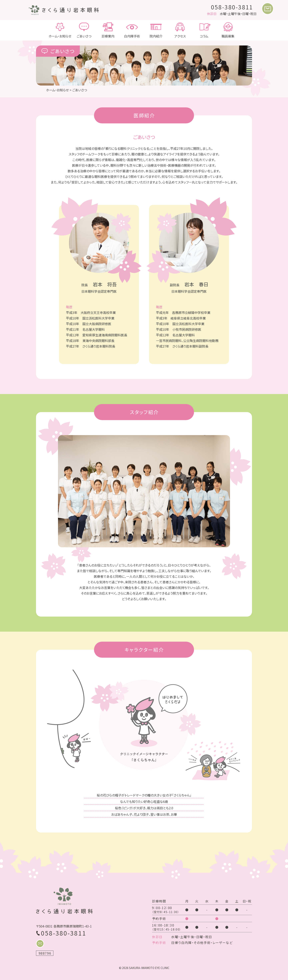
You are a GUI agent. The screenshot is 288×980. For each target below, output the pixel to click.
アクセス (180, 30)
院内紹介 (156, 30)
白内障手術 (132, 30)
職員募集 (228, 30)
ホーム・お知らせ (60, 30)
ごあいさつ (84, 30)
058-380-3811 (232, 7)
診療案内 (108, 30)
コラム (204, 30)
